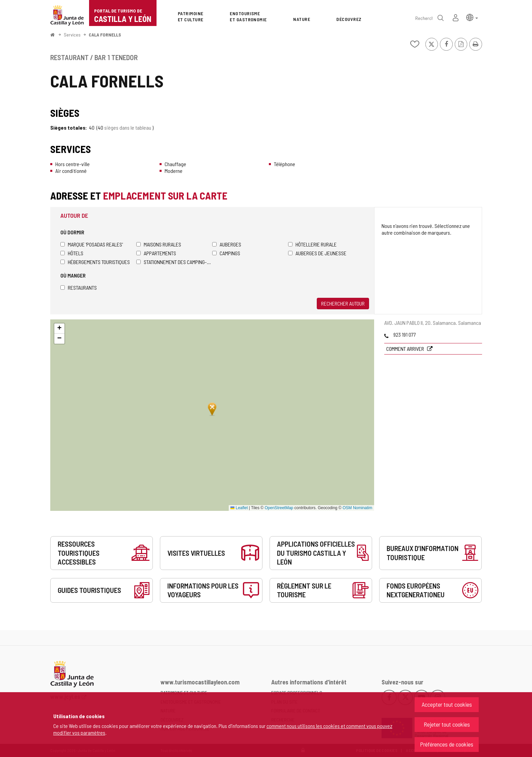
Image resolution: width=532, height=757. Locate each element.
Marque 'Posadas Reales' (92, 244)
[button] (472, 17)
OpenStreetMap (279, 508)
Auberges (227, 244)
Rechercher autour (343, 303)
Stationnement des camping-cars (174, 262)
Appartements (156, 253)
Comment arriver (406, 349)
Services (72, 35)
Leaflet (239, 508)
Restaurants (79, 288)
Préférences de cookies (447, 744)
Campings (226, 253)
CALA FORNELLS (105, 35)
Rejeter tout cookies (447, 724)
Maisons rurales (159, 244)
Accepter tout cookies (447, 704)
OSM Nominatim (357, 508)
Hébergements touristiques (95, 262)
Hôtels (72, 253)
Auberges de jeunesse (317, 253)
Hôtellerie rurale (312, 244)
